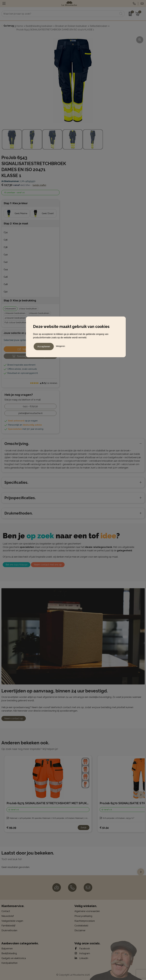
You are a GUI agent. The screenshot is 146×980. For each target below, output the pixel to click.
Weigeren (60, 346)
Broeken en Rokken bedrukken (71, 26)
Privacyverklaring (83, 916)
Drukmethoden (9, 930)
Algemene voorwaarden (87, 911)
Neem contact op (14, 718)
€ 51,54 (104, 828)
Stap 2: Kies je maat (16, 223)
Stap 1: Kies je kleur (16, 203)
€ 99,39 (11, 828)
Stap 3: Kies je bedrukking (20, 300)
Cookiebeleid (81, 926)
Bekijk (84, 828)
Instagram (82, 953)
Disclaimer (80, 930)
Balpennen (7, 949)
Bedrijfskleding (9, 953)
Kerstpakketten (9, 963)
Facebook (82, 948)
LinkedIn (81, 958)
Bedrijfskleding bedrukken (39, 26)
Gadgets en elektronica (14, 958)
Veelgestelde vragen (12, 921)
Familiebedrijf (8, 926)
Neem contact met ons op (48, 565)
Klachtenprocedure (85, 921)
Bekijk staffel (39, 185)
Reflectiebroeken (99, 26)
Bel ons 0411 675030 (17, 565)
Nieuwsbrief (8, 916)
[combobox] (60, 14)
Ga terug (9, 26)
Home (20, 26)
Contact (6, 911)
